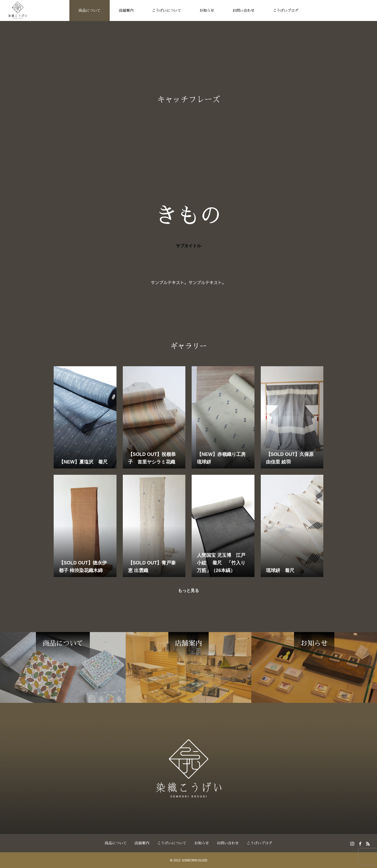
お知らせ (207, 10)
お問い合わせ (243, 10)
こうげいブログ (286, 10)
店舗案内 (126, 10)
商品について (90, 10)
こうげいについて (167, 10)
